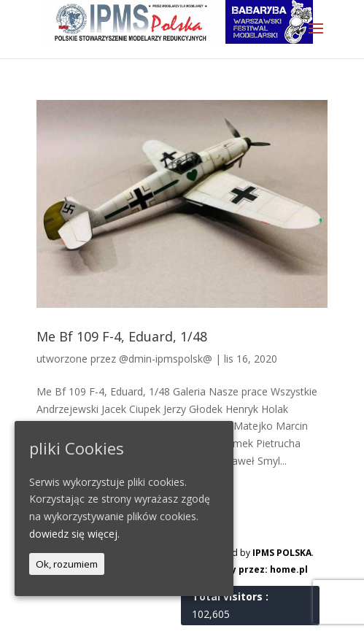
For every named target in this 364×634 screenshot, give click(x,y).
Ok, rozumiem (67, 564)
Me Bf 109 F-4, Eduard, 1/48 (122, 336)
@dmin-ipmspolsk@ (166, 359)
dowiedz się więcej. (74, 534)
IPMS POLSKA (282, 553)
